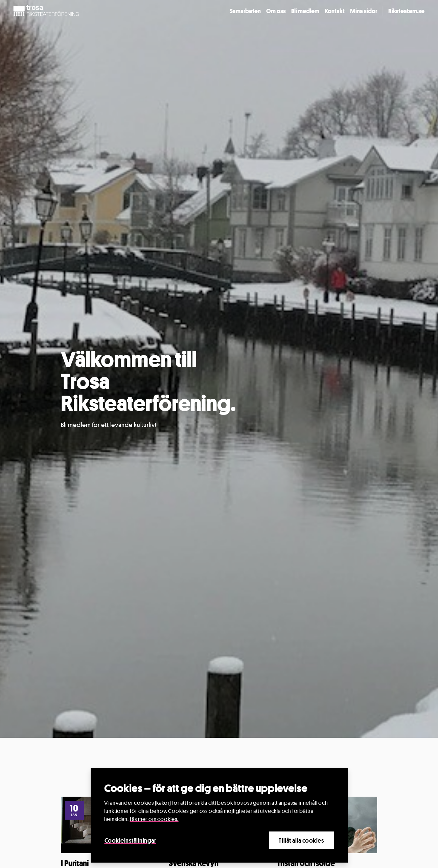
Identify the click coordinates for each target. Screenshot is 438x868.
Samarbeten (245, 11)
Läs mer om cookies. (154, 819)
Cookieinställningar (130, 840)
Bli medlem (305, 11)
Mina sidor (364, 11)
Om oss (276, 11)
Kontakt (335, 11)
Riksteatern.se (406, 11)
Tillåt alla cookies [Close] (301, 840)
